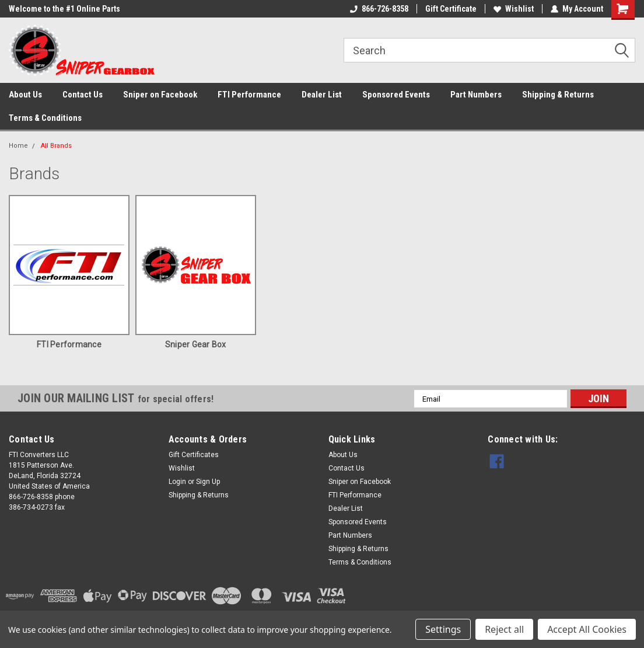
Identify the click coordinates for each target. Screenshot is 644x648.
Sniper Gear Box (196, 344)
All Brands (56, 146)
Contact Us (83, 95)
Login (177, 482)
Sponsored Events (396, 95)
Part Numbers (476, 95)
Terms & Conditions (45, 118)
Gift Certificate (451, 9)
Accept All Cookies (587, 629)
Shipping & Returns (558, 95)
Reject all (504, 629)
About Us (25, 95)
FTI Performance (249, 95)
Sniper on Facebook (160, 95)
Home (18, 146)
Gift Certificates (194, 455)
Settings (443, 629)
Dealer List (322, 95)
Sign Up (208, 482)
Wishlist (514, 9)
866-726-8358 (379, 9)
